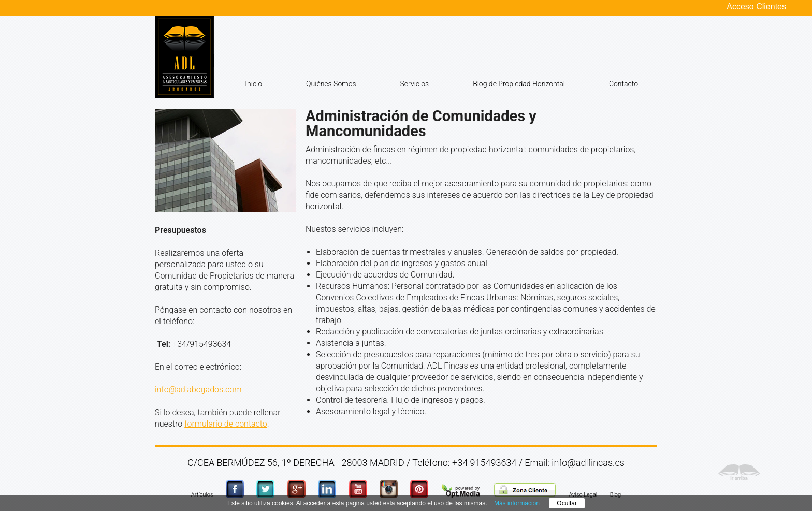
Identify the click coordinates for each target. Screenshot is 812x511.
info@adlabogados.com (198, 390)
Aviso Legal (583, 495)
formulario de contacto (226, 424)
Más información (517, 503)
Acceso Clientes (756, 7)
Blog (615, 495)
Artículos (202, 495)
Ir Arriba (739, 475)
